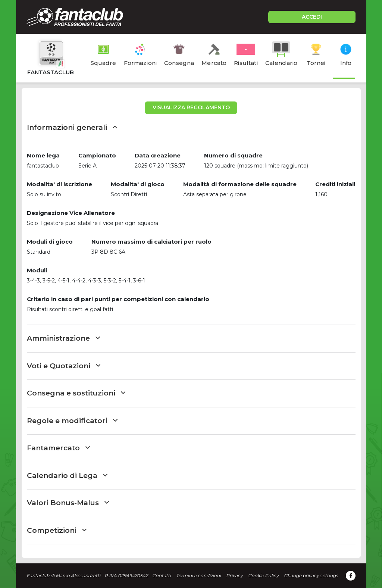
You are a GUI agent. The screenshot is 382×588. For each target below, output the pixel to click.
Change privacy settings (311, 576)
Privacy (234, 576)
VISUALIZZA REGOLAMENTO (191, 107)
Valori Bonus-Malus (68, 503)
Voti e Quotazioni (64, 366)
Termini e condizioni (198, 576)
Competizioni (57, 530)
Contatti (162, 576)
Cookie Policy (263, 576)
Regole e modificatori (72, 421)
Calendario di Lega (67, 476)
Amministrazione (63, 338)
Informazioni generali (72, 127)
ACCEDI (312, 17)
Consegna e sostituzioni (76, 393)
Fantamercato (58, 448)
